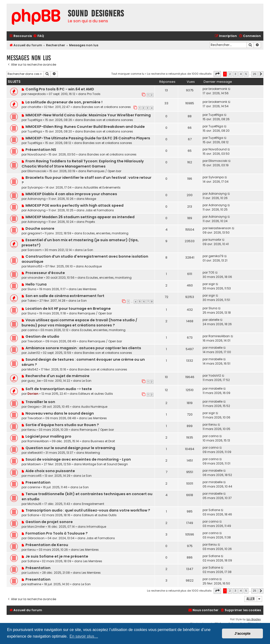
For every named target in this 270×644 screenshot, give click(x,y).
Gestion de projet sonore (49, 522)
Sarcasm (35, 250)
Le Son (88, 250)
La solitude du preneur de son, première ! (64, 102)
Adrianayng (37, 199)
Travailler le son (40, 402)
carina (32, 330)
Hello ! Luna (36, 284)
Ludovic (33, 573)
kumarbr (215, 240)
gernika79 (216, 256)
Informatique (96, 527)
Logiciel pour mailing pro (48, 436)
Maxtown (34, 464)
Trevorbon (35, 341)
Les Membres (87, 289)
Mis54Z (33, 369)
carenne (34, 487)
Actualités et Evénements (102, 187)
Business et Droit (103, 441)
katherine (34, 584)
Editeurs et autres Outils (96, 394)
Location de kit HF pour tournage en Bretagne (68, 309)
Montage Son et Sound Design (105, 464)
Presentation (38, 482)
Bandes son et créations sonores (106, 107)
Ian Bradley (254, 619)
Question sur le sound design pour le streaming (70, 448)
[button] (217, 74)
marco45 (35, 476)
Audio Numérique (94, 407)
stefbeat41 (35, 453)
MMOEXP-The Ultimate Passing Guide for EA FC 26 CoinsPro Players (88, 138)
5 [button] (246, 74)
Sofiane (33, 515)
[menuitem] (38, 36)
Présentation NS (41, 150)
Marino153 (35, 266)
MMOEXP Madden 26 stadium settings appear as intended (80, 217)
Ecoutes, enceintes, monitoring (106, 233)
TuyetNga (35, 120)
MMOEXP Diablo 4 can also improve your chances (71, 194)
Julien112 (34, 353)
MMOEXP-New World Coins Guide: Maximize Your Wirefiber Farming (88, 115)
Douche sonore (40, 228)
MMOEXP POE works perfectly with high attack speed (74, 205)
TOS (211, 272)
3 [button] (235, 74)
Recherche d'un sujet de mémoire (57, 376)
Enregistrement (93, 504)
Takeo (32, 301)
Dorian (33, 394)
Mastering (92, 453)
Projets (90, 222)
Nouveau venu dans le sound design (60, 413)
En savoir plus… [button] (84, 636)
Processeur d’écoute (45, 273)
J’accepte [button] (243, 633)
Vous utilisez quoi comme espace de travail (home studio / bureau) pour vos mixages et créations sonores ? (79, 323)
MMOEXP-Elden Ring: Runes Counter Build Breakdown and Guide (85, 127)
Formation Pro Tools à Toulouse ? (57, 533)
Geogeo (33, 407)
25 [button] (255, 74)
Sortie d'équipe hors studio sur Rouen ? (62, 425)
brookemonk (218, 89)
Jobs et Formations (100, 210)
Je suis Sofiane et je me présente (57, 556)
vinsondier (35, 278)
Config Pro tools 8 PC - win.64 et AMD (60, 89)
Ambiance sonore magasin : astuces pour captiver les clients (83, 348)
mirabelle (215, 348)
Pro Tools (94, 94)
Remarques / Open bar (104, 171)
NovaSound (37, 154)
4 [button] (241, 74)
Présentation (38, 568)
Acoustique (93, 266)
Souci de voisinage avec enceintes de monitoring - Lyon (78, 459)
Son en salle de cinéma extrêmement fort (65, 296)
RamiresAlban (219, 336)
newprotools (37, 94)
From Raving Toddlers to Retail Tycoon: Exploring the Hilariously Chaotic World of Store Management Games (83, 164)
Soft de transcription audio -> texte (59, 389)
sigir (212, 284)
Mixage (91, 199)
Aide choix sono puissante (50, 471)
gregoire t (35, 233)
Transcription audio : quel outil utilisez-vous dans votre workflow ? (88, 510)
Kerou (32, 430)
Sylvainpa (35, 187)
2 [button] (230, 74)
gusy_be (34, 381)
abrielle (214, 320)
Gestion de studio (42, 336)
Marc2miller (36, 527)
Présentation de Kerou (47, 545)
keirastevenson (220, 228)
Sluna (32, 289)
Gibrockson (36, 538)
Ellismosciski (37, 171)
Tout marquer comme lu (128, 74)
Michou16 (34, 504)
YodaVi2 (215, 376)
